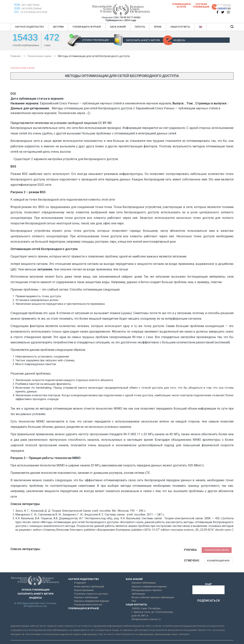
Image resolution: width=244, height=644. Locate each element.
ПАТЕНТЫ (140, 27)
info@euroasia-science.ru (146, 619)
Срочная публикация (201, 6)
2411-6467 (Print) (30, 5)
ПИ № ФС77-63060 (130, 17)
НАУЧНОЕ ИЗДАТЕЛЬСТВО (30, 27)
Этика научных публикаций (89, 587)
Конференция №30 (218, 561)
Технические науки (23, 68)
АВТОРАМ (58, 27)
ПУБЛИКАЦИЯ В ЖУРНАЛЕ (87, 27)
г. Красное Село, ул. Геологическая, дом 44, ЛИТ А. (152, 614)
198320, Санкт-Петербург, (146, 608)
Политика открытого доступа (91, 594)
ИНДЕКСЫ (179, 40)
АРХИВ (158, 27)
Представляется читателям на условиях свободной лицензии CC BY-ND (61, 123)
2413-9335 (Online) (31, 9)
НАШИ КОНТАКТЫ (180, 27)
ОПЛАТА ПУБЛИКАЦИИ (96, 40)
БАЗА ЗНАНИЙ (118, 27)
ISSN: (17, 5)
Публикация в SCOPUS (181, 6)
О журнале (80, 583)
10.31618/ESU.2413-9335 (34, 12)
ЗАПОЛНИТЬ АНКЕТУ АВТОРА (143, 40)
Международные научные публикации (147, 592)
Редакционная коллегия (88, 605)
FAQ (134, 601)
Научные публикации (86, 597)
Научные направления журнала (91, 601)
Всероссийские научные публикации (153, 597)
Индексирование (84, 590)
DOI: (17, 12)
